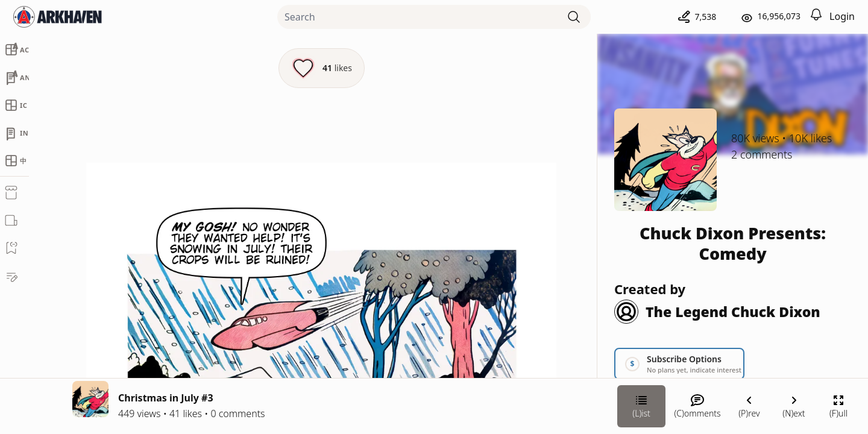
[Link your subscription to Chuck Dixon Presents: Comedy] (679, 364)
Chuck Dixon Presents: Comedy (733, 243)
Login (842, 16)
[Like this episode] (322, 68)
